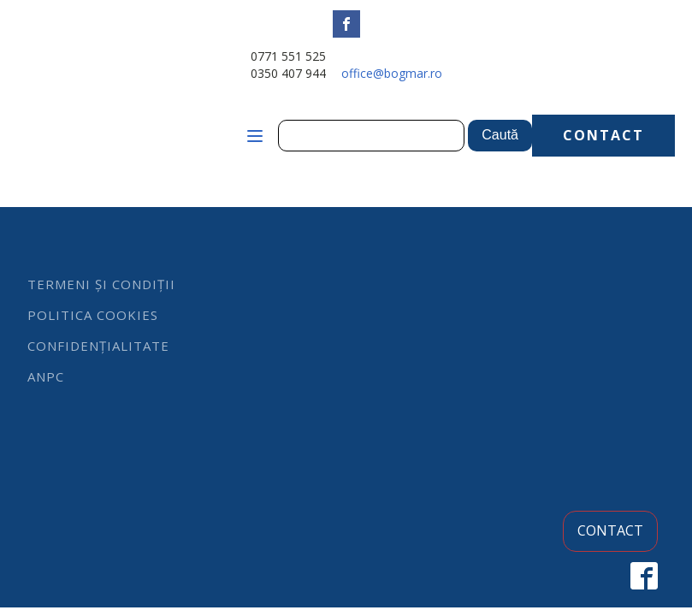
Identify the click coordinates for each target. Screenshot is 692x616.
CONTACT (603, 135)
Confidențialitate (98, 346)
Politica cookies (93, 315)
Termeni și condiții (101, 284)
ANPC (46, 376)
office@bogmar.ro (392, 73)
